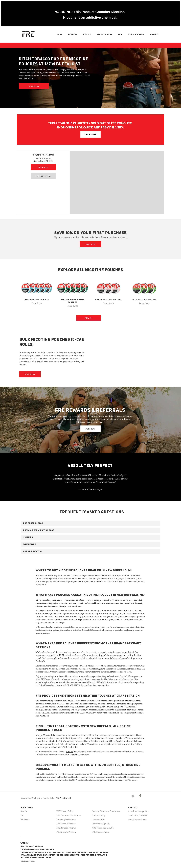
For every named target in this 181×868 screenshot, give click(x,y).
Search (24, 811)
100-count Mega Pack (110, 741)
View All (89, 318)
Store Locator (104, 34)
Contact (155, 34)
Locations (25, 798)
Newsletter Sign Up (101, 824)
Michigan (36, 798)
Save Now (90, 244)
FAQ (120, 34)
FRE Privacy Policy (65, 811)
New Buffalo (48, 798)
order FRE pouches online (99, 578)
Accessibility (98, 819)
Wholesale (25, 819)
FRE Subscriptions (101, 832)
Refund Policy (99, 815)
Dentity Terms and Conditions (106, 811)
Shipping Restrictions (66, 819)
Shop (59, 34)
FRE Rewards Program (66, 828)
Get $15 (87, 34)
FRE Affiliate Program (66, 832)
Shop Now (34, 86)
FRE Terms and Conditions (69, 815)
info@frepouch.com (138, 819)
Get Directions (43, 176)
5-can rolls (107, 735)
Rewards (73, 34)
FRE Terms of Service (66, 824)
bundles (69, 752)
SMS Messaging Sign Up (103, 828)
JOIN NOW (90, 429)
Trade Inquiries (136, 34)
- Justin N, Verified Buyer (91, 490)
